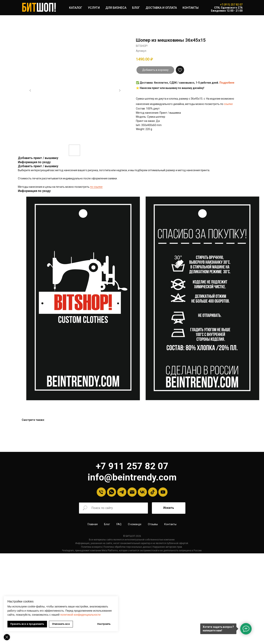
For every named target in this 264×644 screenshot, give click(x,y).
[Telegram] (122, 492)
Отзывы (153, 524)
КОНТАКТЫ (191, 8)
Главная (93, 524)
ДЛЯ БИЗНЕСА (116, 8)
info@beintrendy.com (132, 477)
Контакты (170, 524)
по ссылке (96, 187)
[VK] (142, 492)
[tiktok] (153, 492)
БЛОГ (136, 8)
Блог (107, 524)
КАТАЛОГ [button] (76, 8)
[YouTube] (163, 492)
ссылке (228, 104)
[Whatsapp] (112, 492)
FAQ (119, 524)
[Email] (132, 492)
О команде (135, 524)
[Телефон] (101, 492)
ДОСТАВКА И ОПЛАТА (161, 8)
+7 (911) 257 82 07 (231, 5)
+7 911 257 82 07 (132, 466)
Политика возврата (42, 546)
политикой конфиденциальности (80, 615)
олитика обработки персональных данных (79, 546)
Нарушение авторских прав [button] (118, 546)
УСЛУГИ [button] (94, 8)
